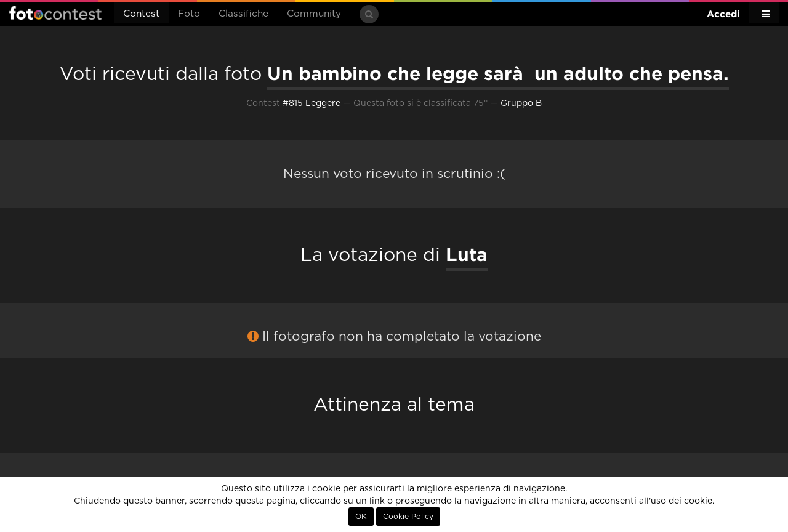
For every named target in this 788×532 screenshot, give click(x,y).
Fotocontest (55, 13)
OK (361, 517)
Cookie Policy (408, 517)
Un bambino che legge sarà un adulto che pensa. (498, 73)
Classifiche (243, 14)
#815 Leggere (312, 103)
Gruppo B (521, 103)
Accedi (723, 14)
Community (314, 14)
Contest (141, 14)
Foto (189, 14)
